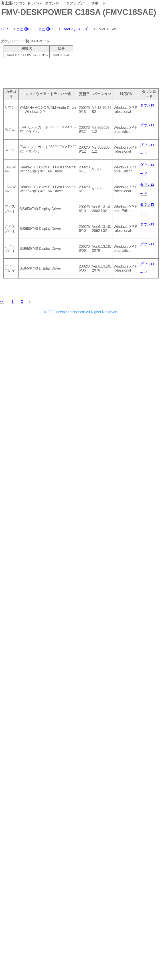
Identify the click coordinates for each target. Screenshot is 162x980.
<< (2, 302)
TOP (4, 29)
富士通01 (24, 29)
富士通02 (46, 29)
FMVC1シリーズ (75, 29)
